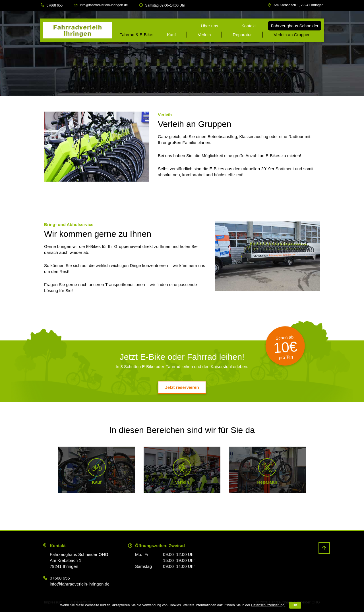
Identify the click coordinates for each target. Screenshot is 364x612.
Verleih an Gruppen (292, 35)
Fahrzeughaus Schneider (295, 26)
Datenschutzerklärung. (268, 605)
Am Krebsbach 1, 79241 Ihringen (298, 5)
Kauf (171, 35)
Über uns (209, 26)
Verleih (204, 35)
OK (295, 605)
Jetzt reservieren (182, 387)
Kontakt (249, 26)
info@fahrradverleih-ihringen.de (104, 5)
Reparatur (242, 35)
